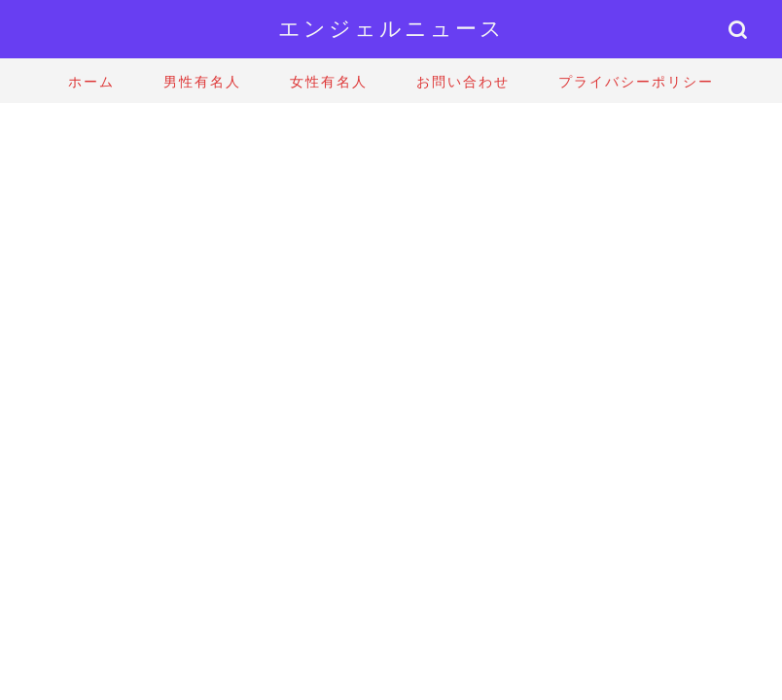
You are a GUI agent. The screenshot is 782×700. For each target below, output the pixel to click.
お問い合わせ (463, 82)
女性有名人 (329, 82)
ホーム (91, 82)
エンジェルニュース (391, 28)
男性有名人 (202, 82)
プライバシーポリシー (636, 82)
